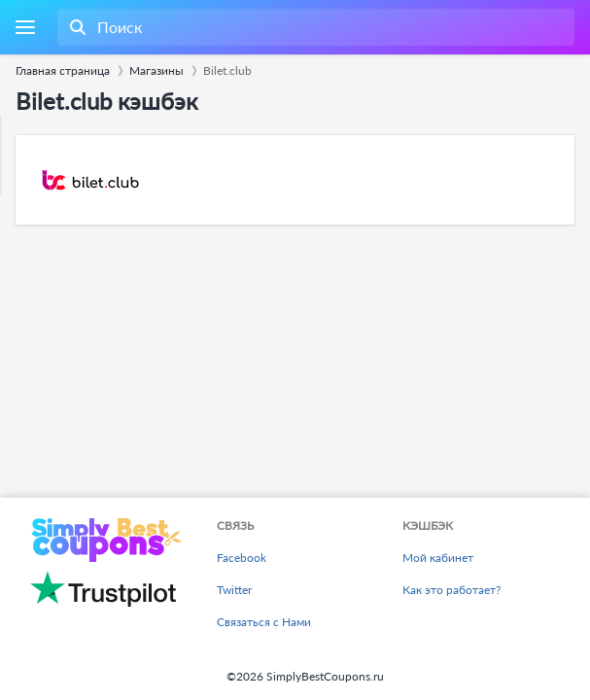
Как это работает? (451, 590)
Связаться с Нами (264, 622)
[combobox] (314, 27)
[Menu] (25, 28)
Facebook (242, 558)
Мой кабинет (438, 558)
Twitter (234, 590)
